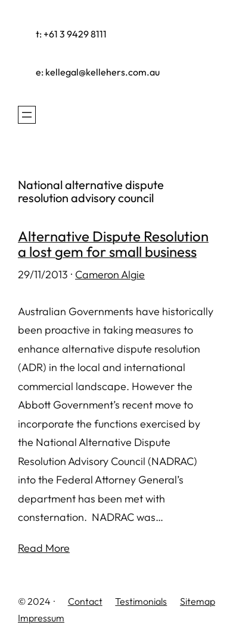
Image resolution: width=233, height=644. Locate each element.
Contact (85, 601)
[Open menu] (27, 115)
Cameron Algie (110, 274)
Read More (44, 548)
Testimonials (141, 601)
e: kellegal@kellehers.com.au (98, 72)
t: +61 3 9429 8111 (71, 34)
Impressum (41, 618)
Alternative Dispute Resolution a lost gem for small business (113, 244)
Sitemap (198, 601)
